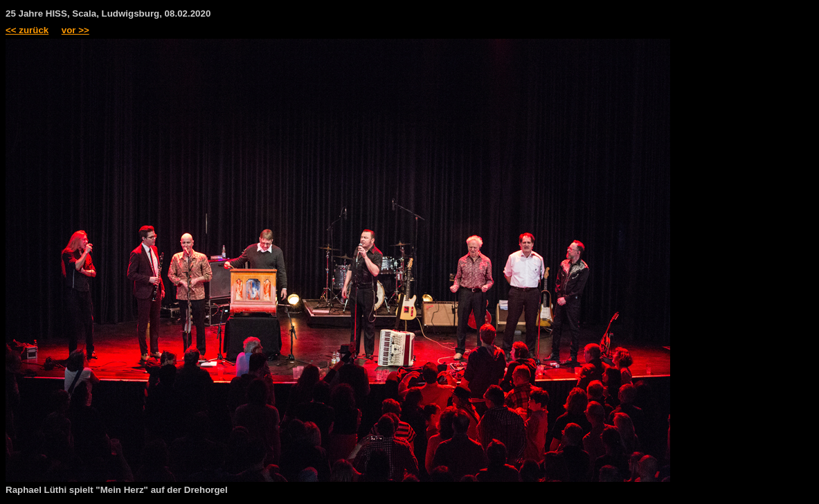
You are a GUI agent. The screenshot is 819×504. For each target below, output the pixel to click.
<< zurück (27, 30)
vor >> (75, 30)
